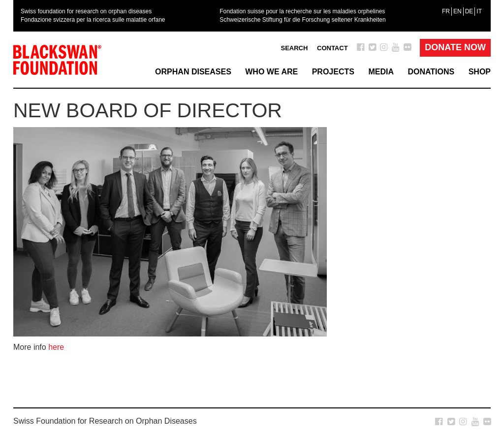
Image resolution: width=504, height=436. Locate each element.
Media (381, 72)
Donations (431, 72)
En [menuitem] (457, 11)
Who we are (271, 72)
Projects (333, 72)
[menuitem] (446, 11)
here (56, 347)
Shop (480, 72)
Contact (332, 48)
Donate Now (455, 47)
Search (294, 48)
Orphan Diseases (193, 72)
